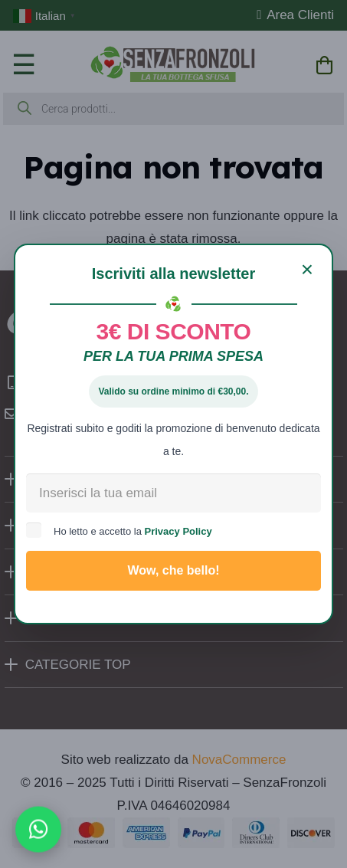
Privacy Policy (178, 531)
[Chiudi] (307, 270)
